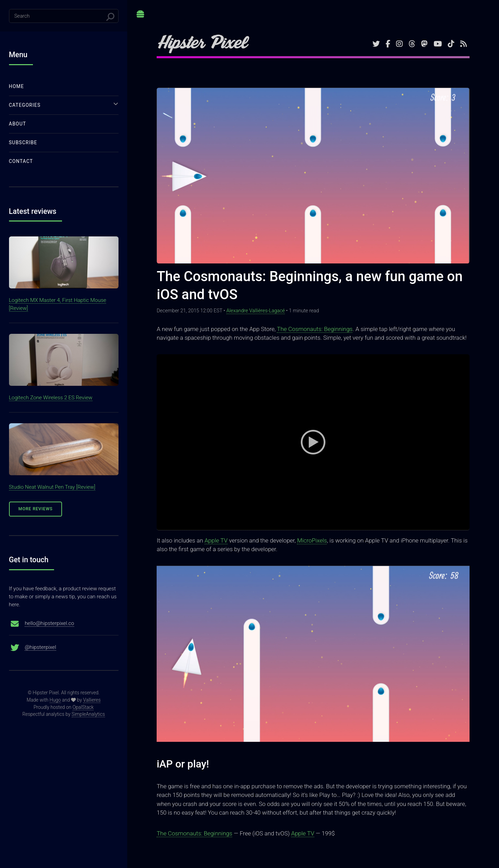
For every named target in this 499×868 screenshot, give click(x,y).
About (18, 124)
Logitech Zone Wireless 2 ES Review (51, 398)
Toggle (141, 17)
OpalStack (83, 707)
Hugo (55, 700)
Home (17, 86)
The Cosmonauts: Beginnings (315, 329)
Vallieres (92, 700)
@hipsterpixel (40, 647)
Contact (21, 161)
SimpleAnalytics (88, 714)
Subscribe (23, 142)
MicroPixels (312, 540)
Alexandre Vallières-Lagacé (256, 311)
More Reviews (36, 509)
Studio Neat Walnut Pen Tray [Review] (52, 487)
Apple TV (216, 540)
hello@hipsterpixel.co (49, 623)
